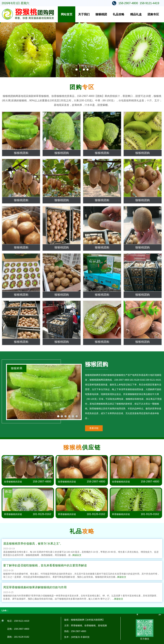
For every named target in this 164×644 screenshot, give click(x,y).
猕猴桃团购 (21, 153)
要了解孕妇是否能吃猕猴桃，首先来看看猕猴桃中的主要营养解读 (45, 565)
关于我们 (84, 14)
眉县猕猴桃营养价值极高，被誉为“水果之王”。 (33, 544)
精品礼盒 (136, 14)
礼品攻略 (119, 14)
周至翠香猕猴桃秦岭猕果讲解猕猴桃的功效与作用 (35, 587)
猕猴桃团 (101, 14)
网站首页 (67, 14)
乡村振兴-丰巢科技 (80, 637)
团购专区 (153, 14)
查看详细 (94, 428)
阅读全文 (77, 555)
